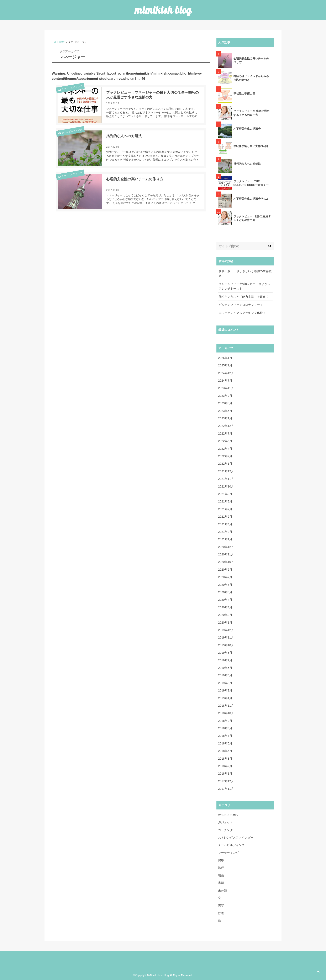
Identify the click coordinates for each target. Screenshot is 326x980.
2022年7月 (225, 434)
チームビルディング (70, 89)
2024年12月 (226, 373)
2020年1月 (225, 623)
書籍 (221, 883)
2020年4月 (225, 600)
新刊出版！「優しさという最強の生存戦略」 (245, 273)
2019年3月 (225, 683)
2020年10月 (226, 562)
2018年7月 (225, 736)
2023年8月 (225, 403)
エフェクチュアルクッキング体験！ (242, 313)
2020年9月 (225, 570)
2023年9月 (225, 396)
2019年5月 (225, 675)
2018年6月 (225, 743)
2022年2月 (225, 456)
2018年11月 (226, 706)
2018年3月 (225, 759)
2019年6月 (225, 668)
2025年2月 (225, 365)
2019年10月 (226, 645)
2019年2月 (225, 690)
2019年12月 (226, 630)
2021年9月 (225, 494)
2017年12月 (226, 781)
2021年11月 (226, 479)
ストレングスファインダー (236, 838)
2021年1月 (225, 539)
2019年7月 (225, 660)
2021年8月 (225, 501)
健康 (221, 860)
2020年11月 (226, 554)
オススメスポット (230, 815)
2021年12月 (226, 471)
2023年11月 (226, 388)
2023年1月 (225, 418)
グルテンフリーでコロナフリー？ (241, 305)
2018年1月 (225, 774)
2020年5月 (225, 592)
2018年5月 (225, 751)
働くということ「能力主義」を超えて (244, 297)
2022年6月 (225, 441)
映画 (221, 875)
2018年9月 (225, 721)
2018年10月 (226, 713)
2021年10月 (226, 486)
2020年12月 (226, 547)
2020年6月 (225, 585)
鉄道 (221, 913)
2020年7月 (225, 577)
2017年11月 (226, 789)
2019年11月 (226, 637)
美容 (221, 905)
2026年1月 (225, 358)
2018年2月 (225, 766)
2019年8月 (225, 653)
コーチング (225, 830)
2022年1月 (225, 464)
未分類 (222, 890)
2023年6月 (225, 411)
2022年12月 (226, 426)
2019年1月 (225, 698)
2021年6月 (225, 517)
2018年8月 (225, 728)
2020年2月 (225, 615)
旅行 (221, 868)
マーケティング (228, 853)
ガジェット (225, 822)
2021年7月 (225, 509)
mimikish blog (163, 10)
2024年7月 (225, 381)
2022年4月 (225, 449)
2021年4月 (225, 524)
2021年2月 (225, 532)
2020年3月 (225, 607)
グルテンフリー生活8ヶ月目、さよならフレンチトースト (245, 286)
